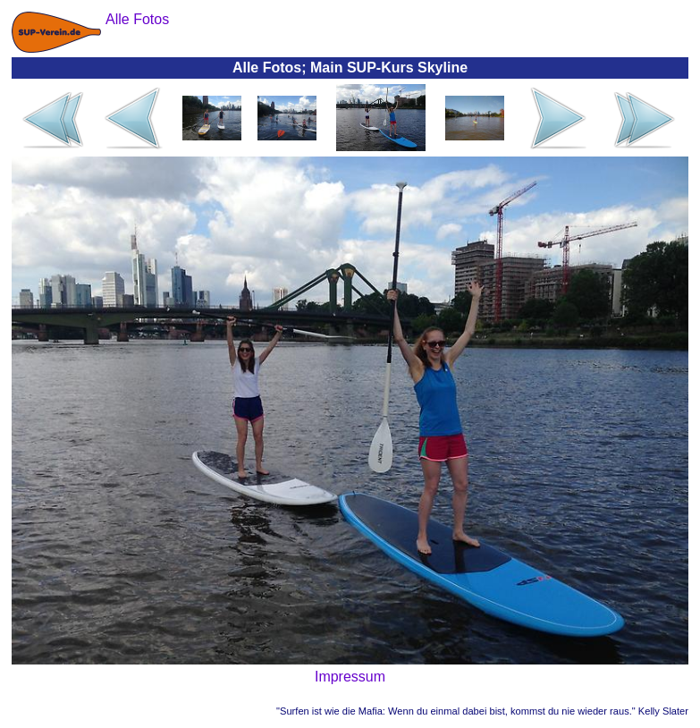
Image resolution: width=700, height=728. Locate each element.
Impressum (350, 677)
